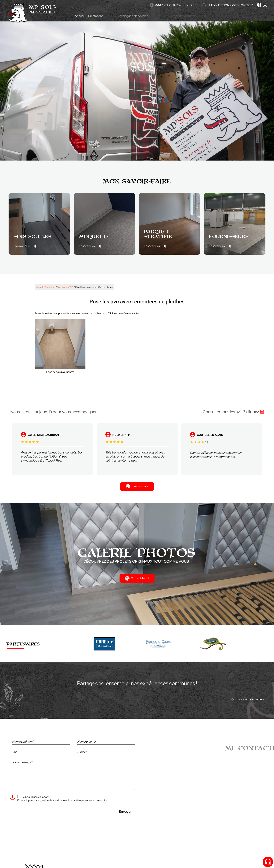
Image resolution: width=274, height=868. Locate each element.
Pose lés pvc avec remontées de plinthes (94, 287)
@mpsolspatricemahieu (248, 699)
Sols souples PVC (65, 287)
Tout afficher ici (137, 578)
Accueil (81, 16)
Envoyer (125, 812)
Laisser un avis (137, 487)
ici (262, 412)
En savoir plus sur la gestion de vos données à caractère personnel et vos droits (62, 800)
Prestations (104, 16)
